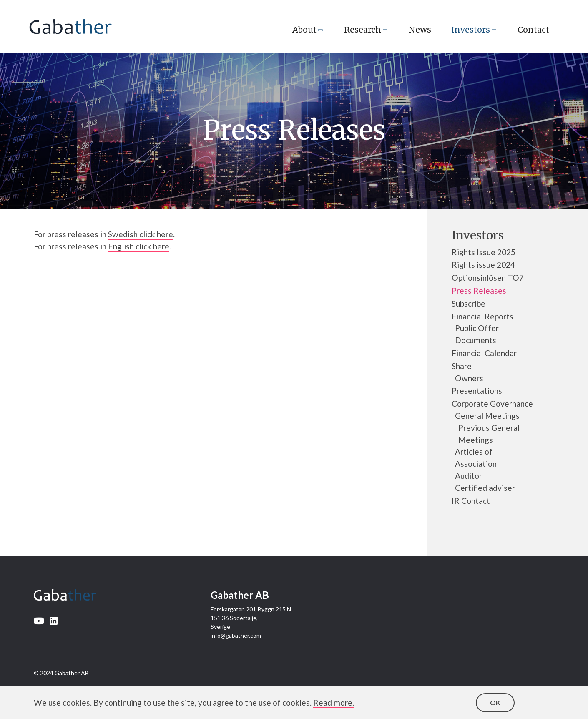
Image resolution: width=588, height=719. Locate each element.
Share (462, 366)
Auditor (469, 476)
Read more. (334, 703)
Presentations (477, 391)
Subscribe (469, 303)
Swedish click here (141, 234)
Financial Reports (482, 316)
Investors (471, 30)
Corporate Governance (492, 403)
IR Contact (471, 501)
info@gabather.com (236, 635)
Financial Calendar (484, 353)
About (304, 30)
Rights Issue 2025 (484, 252)
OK (495, 703)
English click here (139, 246)
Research (363, 30)
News (420, 30)
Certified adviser (485, 488)
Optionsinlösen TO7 (488, 278)
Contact (533, 30)
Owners (469, 378)
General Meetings (487, 416)
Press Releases (479, 290)
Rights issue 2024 (483, 265)
